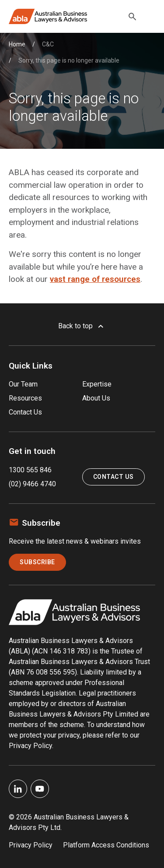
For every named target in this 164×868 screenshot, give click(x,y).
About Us (96, 398)
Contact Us (25, 412)
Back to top (82, 326)
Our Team (23, 384)
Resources (25, 398)
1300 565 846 (30, 470)
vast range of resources (95, 279)
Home (17, 44)
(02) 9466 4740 (32, 484)
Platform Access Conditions (106, 845)
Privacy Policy (31, 845)
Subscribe (37, 562)
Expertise (97, 384)
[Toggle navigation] (150, 17)
